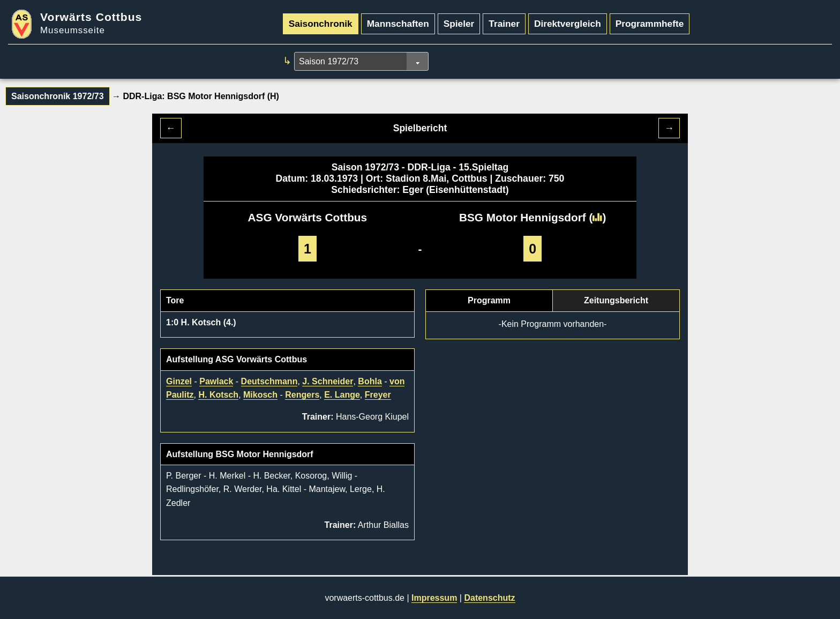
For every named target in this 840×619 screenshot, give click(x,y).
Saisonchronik (321, 24)
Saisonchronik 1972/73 (58, 96)
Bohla (370, 381)
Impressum (434, 598)
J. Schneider (328, 381)
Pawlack (216, 381)
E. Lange (342, 395)
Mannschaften (398, 24)
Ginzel (179, 381)
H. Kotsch (218, 395)
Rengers (302, 395)
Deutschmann (269, 381)
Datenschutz (489, 598)
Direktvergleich (568, 24)
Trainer (504, 24)
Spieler (459, 24)
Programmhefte (650, 24)
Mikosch (260, 395)
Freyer (378, 395)
